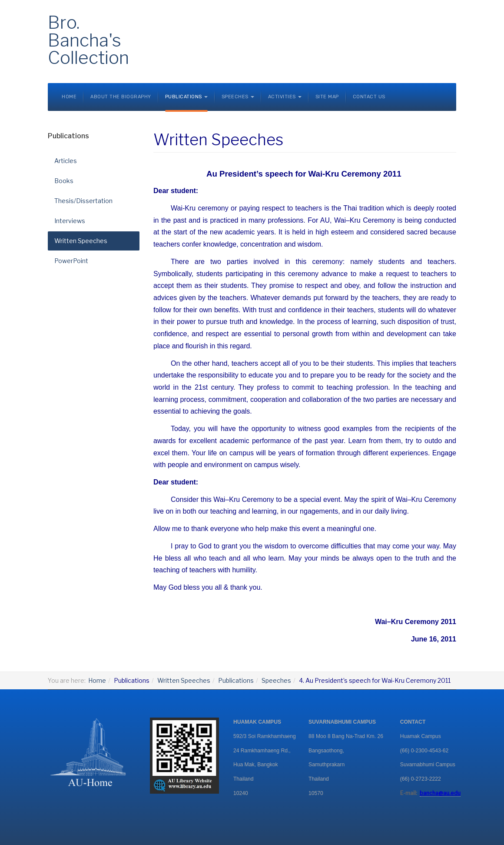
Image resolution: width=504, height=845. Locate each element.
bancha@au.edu (440, 793)
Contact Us (369, 97)
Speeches (276, 680)
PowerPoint (71, 261)
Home (69, 97)
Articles (66, 161)
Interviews (70, 221)
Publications (236, 680)
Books (64, 181)
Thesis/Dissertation (83, 201)
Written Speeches (81, 241)
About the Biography (121, 97)
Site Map (327, 97)
